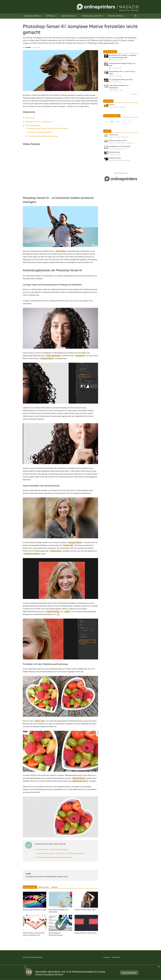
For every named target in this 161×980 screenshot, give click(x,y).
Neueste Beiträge (110, 52)
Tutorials (51, 16)
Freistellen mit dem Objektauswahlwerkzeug (43, 136)
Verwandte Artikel (30, 887)
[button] (136, 16)
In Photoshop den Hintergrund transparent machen (54, 857)
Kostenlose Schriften (93, 16)
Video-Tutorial (30, 118)
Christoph (28, 47)
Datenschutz (116, 957)
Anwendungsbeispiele (33, 126)
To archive (134, 94)
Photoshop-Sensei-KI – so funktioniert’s (39, 122)
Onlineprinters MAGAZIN (35, 957)
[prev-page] (24, 939)
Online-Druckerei (32, 16)
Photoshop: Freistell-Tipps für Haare (85, 910)
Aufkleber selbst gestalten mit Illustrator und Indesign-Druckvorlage (60, 853)
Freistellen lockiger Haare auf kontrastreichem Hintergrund (48, 128)
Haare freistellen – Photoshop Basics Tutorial (52, 850)
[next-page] (28, 939)
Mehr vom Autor (44, 887)
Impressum (107, 957)
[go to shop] (121, 176)
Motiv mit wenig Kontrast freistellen (40, 132)
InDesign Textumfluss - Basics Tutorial (86, 933)
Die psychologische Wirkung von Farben (35, 910)
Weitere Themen (116, 16)
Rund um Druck (69, 16)
